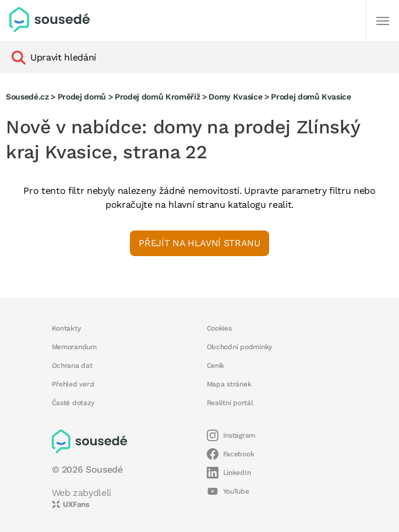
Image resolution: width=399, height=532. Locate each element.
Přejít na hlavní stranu (199, 243)
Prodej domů (82, 97)
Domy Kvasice (235, 97)
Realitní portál (230, 403)
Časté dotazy (73, 403)
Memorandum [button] (74, 347)
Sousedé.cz (27, 97)
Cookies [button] (219, 328)
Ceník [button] (216, 366)
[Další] (383, 21)
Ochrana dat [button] (72, 366)
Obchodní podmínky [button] (240, 347)
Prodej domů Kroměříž (157, 97)
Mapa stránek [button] (229, 384)
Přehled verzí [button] (73, 384)
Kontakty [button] (66, 328)
